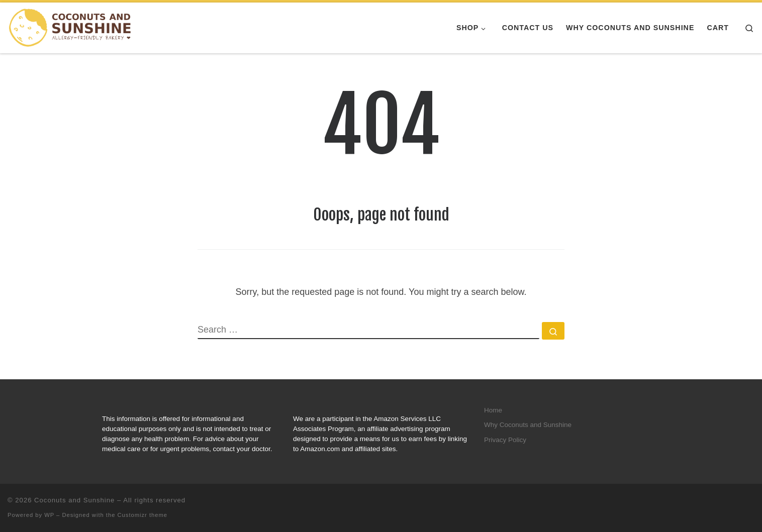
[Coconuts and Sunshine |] (70, 27)
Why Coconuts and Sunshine (528, 425)
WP (49, 515)
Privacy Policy (505, 440)
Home (493, 410)
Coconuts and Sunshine (74, 500)
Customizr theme (143, 515)
